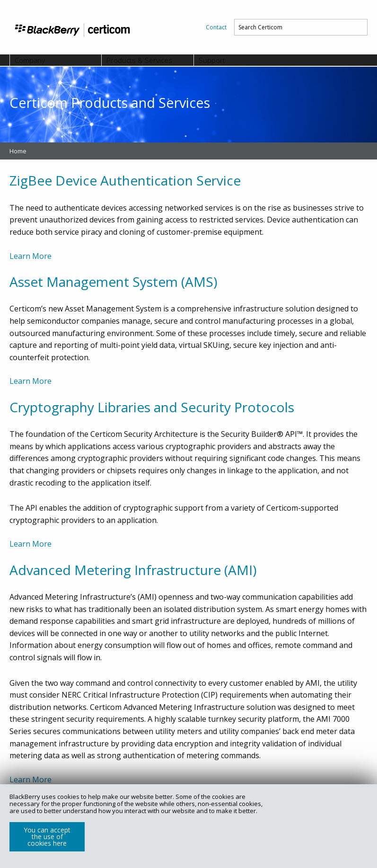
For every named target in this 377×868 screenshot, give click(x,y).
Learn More (31, 256)
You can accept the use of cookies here (47, 837)
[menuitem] (216, 27)
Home (18, 151)
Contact (216, 27)
